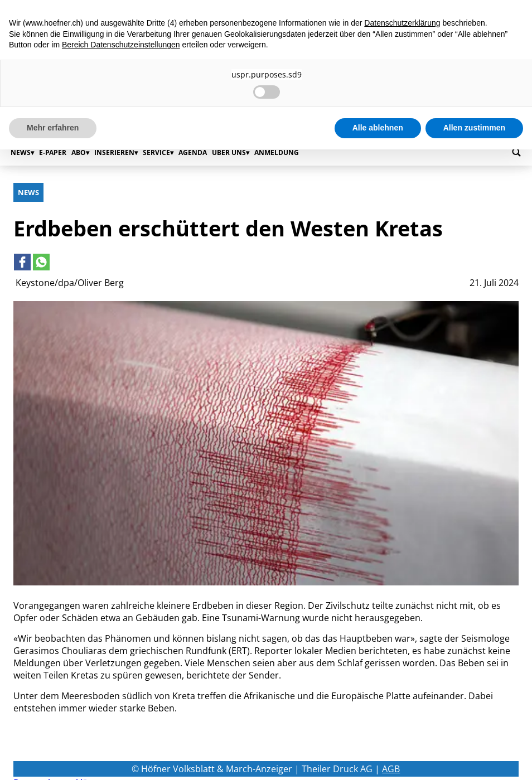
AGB (391, 769)
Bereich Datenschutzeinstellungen (121, 45)
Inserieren (114, 152)
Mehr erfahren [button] (53, 128)
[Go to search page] (516, 152)
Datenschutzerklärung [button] (402, 23)
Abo (79, 152)
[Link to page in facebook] (22, 262)
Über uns (229, 152)
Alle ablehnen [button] (378, 128)
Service (156, 152)
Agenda (193, 152)
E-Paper (53, 152)
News (21, 152)
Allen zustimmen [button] (474, 128)
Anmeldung (277, 152)
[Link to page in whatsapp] (41, 262)
